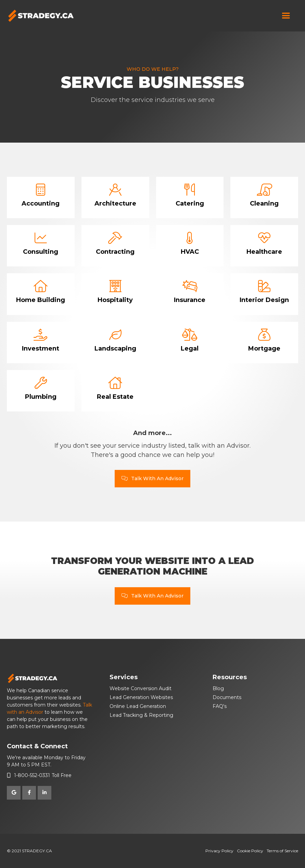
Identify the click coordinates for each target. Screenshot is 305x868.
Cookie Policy (250, 851)
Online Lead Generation (138, 706)
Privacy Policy (219, 851)
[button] (286, 16)
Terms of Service (282, 851)
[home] (41, 16)
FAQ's (220, 706)
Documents (227, 697)
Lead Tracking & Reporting (141, 715)
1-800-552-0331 (32, 775)
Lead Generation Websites (141, 697)
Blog (218, 688)
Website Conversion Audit (141, 688)
